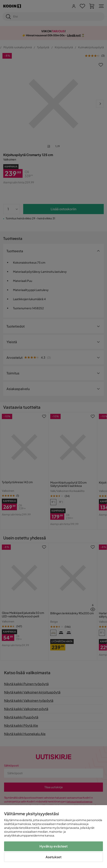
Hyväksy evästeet (54, 846)
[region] (53, 837)
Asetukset (53, 857)
